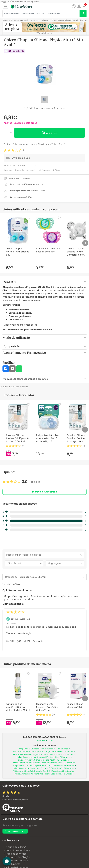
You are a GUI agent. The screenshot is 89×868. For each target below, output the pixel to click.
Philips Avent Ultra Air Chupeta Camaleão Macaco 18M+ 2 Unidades (43, 763)
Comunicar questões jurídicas (14, 387)
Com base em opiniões (15, 800)
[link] (21, 482)
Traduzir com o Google (19, 633)
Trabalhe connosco (15, 854)
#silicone (57, 170)
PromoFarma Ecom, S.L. (26, 165)
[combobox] (50, 577)
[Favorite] (29, 218)
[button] (79, 6)
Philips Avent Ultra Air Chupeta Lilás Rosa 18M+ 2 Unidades (43, 757)
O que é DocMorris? (15, 847)
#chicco (8, 170)
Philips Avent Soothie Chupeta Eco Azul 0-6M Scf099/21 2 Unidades (43, 768)
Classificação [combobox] (25, 563)
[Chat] (74, 6)
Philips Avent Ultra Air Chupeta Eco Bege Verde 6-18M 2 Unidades (43, 752)
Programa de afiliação (17, 857)
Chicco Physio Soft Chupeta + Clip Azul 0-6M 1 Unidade (43, 760)
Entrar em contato (15, 831)
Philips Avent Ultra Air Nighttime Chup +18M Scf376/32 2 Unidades (43, 754)
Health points (11, 864)
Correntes (40, 741)
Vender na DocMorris (16, 861)
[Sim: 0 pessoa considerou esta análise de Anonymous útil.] (20, 641)
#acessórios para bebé (25, 170)
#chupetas (44, 170)
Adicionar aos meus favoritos (45, 109)
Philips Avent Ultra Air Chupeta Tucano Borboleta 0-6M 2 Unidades (43, 766)
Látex (50, 741)
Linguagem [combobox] (66, 563)
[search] (83, 14)
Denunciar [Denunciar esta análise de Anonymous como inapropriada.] (38, 641)
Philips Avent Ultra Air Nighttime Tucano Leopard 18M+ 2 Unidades (44, 774)
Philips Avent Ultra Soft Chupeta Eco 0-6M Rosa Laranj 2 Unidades (43, 771)
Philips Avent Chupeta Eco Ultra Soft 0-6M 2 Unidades (43, 749)
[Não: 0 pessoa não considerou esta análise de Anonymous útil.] (27, 641)
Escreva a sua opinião (45, 492)
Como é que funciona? (17, 850)
